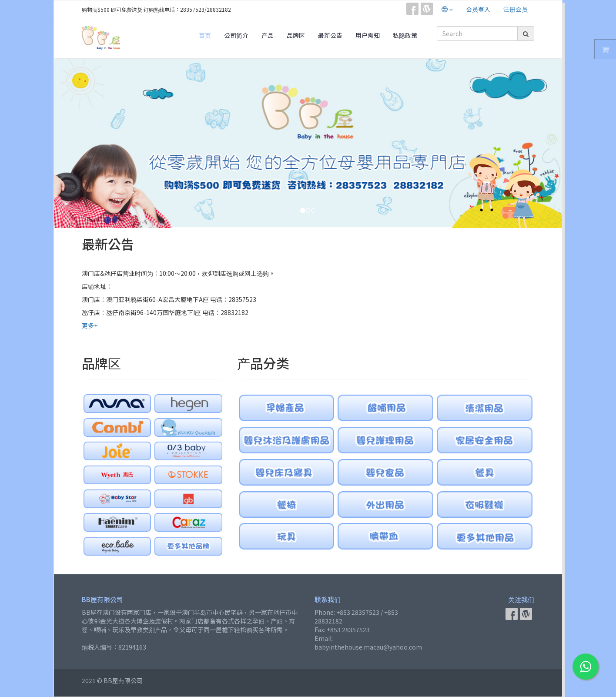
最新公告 (330, 35)
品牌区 (296, 35)
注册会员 (516, 9)
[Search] (477, 34)
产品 (268, 35)
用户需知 (368, 35)
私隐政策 (405, 35)
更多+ (90, 325)
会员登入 (478, 9)
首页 (205, 35)
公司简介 (236, 35)
